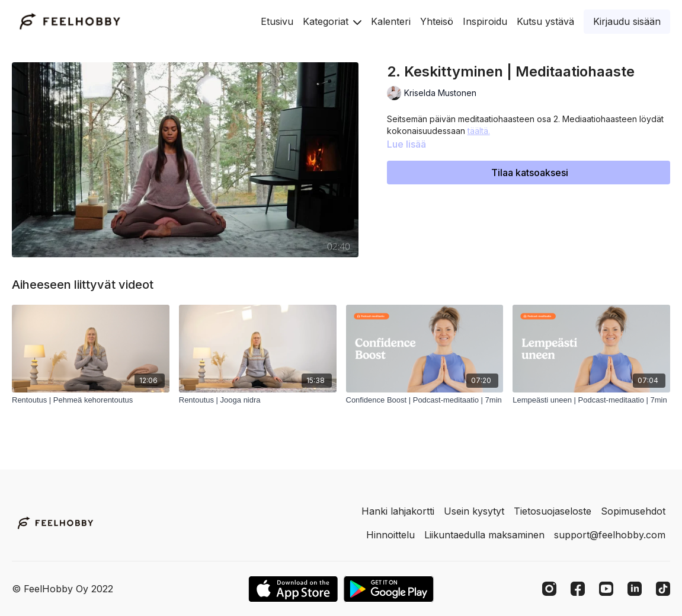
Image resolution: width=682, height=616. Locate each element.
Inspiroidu (485, 21)
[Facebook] (578, 589)
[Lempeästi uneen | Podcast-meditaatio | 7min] (591, 400)
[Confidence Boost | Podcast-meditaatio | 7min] (425, 400)
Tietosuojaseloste (553, 511)
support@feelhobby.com (610, 535)
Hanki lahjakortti (398, 511)
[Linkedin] (635, 589)
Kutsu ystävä (545, 21)
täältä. (479, 131)
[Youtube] (606, 589)
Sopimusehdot (633, 511)
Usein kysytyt (474, 511)
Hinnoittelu (390, 535)
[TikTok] (663, 589)
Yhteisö (437, 21)
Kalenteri (391, 21)
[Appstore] (293, 589)
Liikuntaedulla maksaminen (484, 535)
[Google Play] (389, 589)
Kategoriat (332, 21)
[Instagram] (549, 589)
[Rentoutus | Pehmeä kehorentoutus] (91, 400)
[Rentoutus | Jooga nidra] (258, 400)
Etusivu (277, 21)
